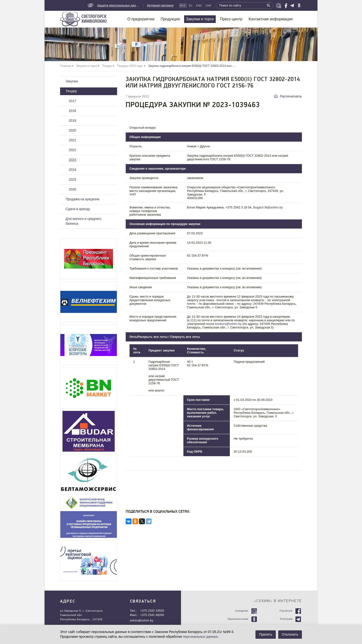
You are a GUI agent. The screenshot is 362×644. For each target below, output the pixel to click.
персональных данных (200, 637)
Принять (266, 634)
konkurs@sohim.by (228, 324)
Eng (199, 6)
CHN (208, 6)
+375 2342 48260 (152, 615)
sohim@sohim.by (142, 621)
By (191, 6)
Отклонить (290, 634)
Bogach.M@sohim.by (268, 207)
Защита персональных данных (119, 5)
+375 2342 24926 (152, 611)
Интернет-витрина (160, 5)
